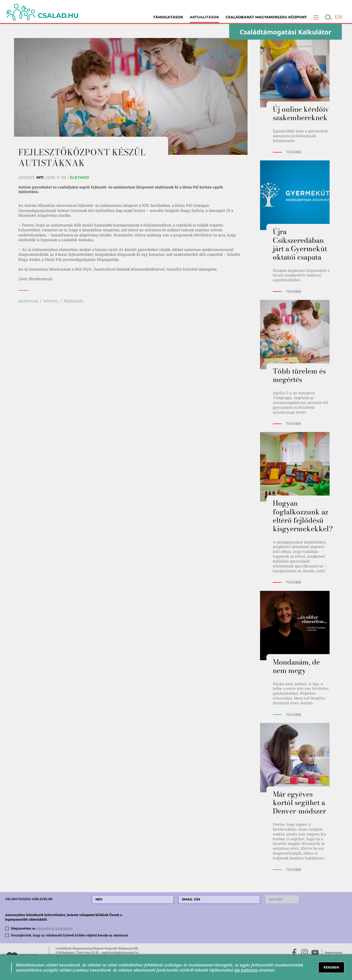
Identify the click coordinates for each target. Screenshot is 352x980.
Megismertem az (42, 928)
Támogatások (168, 17)
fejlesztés (73, 301)
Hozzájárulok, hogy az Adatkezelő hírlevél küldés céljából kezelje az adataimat (70, 935)
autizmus (28, 301)
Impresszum (333, 952)
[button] (316, 17)
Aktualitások (204, 17)
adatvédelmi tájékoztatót (55, 928)
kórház (51, 301)
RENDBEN (331, 967)
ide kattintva (246, 970)
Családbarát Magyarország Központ (266, 17)
